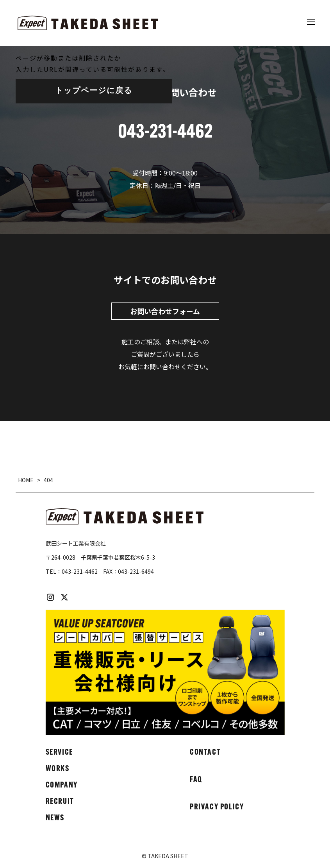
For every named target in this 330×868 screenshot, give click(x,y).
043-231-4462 (80, 571)
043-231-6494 (136, 571)
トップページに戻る (94, 91)
